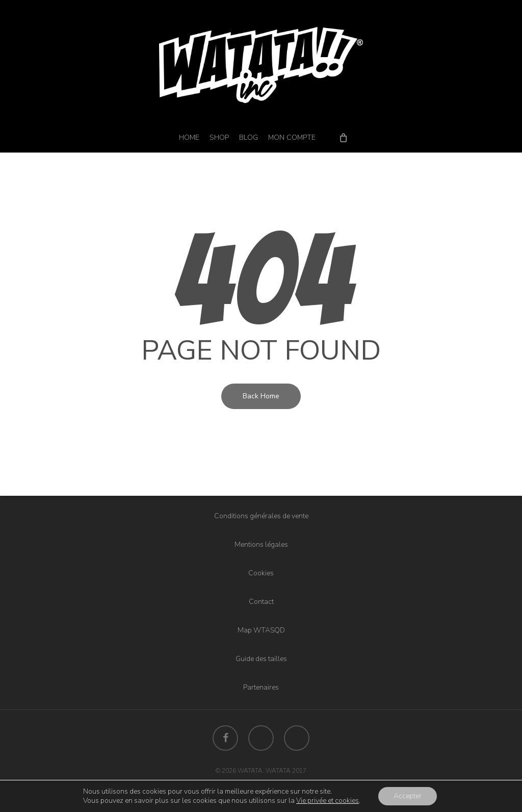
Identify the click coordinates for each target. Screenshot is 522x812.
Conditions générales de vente (261, 516)
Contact (261, 602)
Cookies (261, 573)
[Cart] (343, 137)
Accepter (408, 796)
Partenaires (261, 687)
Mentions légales (261, 544)
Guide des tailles (261, 659)
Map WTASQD (261, 630)
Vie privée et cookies (328, 801)
